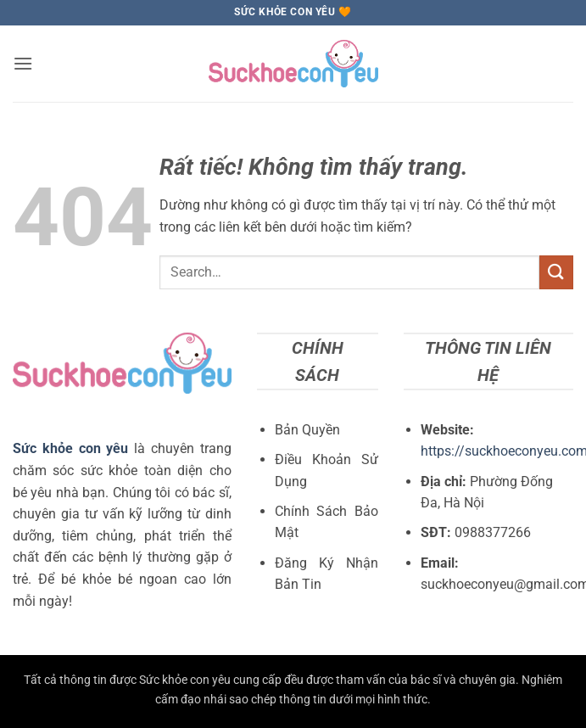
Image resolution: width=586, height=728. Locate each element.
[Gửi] (556, 272)
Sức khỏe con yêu (70, 448)
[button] (23, 63)
